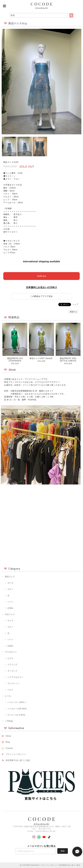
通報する (73, 312)
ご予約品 (9, 721)
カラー (10, 589)
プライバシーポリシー (16, 754)
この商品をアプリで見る (41, 296)
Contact (9, 748)
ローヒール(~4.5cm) (16, 715)
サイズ (10, 583)
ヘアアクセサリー (15, 677)
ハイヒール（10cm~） (17, 702)
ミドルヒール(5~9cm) (17, 709)
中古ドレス (10, 614)
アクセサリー (11, 652)
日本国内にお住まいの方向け (41, 287)
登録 (63, 851)
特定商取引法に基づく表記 (18, 760)
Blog (8, 742)
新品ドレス (10, 577)
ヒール (8, 696)
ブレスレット (13, 683)
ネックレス (12, 671)
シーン (10, 602)
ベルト (10, 690)
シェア (75, 304)
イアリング (12, 665)
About (8, 736)
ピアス (10, 658)
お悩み (10, 608)
